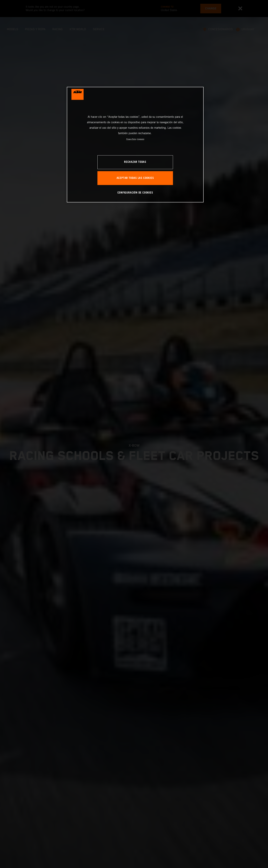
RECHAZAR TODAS (135, 162)
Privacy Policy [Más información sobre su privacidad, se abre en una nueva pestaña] (131, 139)
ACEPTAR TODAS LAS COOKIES (135, 178)
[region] (135, 145)
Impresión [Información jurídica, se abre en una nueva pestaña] (141, 139)
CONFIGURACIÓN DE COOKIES (135, 193)
